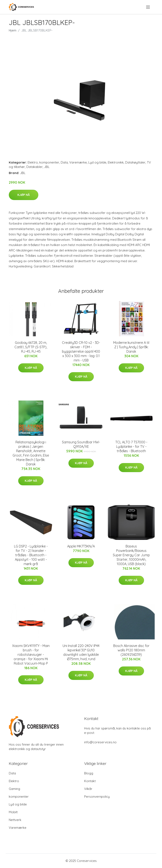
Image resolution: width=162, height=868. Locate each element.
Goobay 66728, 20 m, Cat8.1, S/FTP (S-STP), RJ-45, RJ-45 (31, 347)
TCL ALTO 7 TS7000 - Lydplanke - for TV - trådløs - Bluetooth (131, 446)
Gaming (14, 789)
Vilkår (88, 789)
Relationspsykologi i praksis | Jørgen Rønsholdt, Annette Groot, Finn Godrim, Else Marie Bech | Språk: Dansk (31, 453)
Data (64, 162)
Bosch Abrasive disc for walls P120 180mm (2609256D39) (131, 650)
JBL (47, 167)
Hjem (13, 30)
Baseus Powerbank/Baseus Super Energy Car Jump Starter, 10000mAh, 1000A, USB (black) (131, 555)
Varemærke (78, 162)
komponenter (49, 162)
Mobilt (13, 812)
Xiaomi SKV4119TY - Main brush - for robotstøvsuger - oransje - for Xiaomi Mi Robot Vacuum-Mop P (31, 655)
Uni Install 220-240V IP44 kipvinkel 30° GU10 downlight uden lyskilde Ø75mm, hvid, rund (81, 652)
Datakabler (35, 167)
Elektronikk (116, 162)
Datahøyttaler (135, 162)
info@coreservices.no (100, 742)
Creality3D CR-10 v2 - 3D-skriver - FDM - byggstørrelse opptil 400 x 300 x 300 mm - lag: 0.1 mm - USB (81, 351)
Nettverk (15, 820)
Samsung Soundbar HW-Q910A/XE (81, 444)
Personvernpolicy (97, 797)
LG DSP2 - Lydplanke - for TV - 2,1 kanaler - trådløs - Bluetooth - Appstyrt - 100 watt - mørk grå (31, 555)
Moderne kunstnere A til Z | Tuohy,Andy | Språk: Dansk (131, 347)
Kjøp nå (24, 195)
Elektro (33, 162)
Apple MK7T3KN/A (81, 546)
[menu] (148, 7)
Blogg (89, 773)
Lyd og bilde (97, 162)
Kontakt (90, 781)
